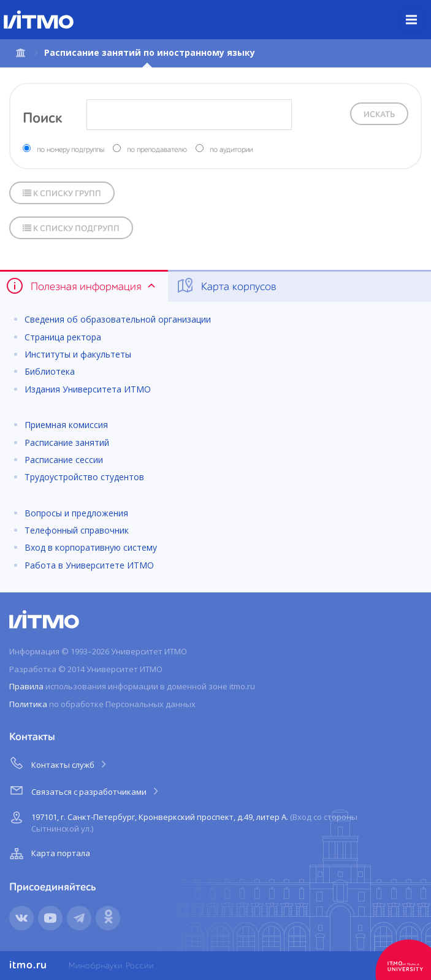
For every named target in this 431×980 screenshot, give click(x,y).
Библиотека (50, 371)
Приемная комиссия (66, 425)
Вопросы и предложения (76, 513)
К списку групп (62, 193)
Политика (28, 704)
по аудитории (231, 150)
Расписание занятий (67, 442)
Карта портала (48, 854)
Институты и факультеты (78, 354)
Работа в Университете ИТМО (89, 565)
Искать (379, 115)
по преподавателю (157, 150)
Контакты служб (59, 763)
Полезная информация (82, 286)
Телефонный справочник (77, 530)
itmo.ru (28, 965)
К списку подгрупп (71, 228)
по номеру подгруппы (71, 150)
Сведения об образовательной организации (118, 319)
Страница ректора (63, 337)
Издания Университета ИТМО (88, 389)
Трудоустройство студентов (84, 477)
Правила (26, 686)
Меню (418, 10)
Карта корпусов (226, 286)
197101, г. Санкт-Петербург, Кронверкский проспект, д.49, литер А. (182, 821)
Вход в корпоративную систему (91, 547)
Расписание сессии (64, 460)
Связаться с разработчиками (85, 790)
